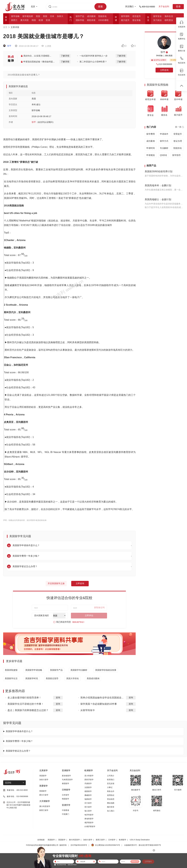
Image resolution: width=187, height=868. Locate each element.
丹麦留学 (88, 784)
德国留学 (88, 791)
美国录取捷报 (11, 670)
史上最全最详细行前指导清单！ (24, 698)
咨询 (58, 698)
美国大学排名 (73, 678)
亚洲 (48, 20)
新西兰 (14, 20)
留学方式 (164, 141)
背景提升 (178, 134)
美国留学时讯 (32, 678)
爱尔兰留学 (44, 795)
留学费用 (151, 134)
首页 (5, 27)
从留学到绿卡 (88, 710)
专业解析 (164, 148)
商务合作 (111, 791)
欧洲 (41, 20)
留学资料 (125, 16)
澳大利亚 (25, 20)
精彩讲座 (91, 20)
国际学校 (80, 20)
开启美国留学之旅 (56, 583)
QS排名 (164, 155)
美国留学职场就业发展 (106, 670)
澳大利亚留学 (45, 806)
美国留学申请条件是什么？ (19, 731)
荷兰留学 (88, 807)
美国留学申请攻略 (34, 670)
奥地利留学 (89, 819)
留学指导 (176, 155)
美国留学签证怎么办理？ (18, 751)
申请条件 (164, 134)
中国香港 (65, 810)
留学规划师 (28, 16)
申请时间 (151, 148)
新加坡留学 (66, 776)
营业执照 (111, 799)
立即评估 (89, 615)
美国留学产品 (56, 670)
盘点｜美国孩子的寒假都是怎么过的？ (28, 710)
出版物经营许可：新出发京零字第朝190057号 (143, 845)
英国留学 (43, 791)
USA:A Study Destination (140, 840)
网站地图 (111, 803)
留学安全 (157, 16)
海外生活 (169, 16)
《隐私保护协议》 (78, 622)
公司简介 (111, 776)
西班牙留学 (89, 780)
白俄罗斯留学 (90, 827)
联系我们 (111, 780)
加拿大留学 (44, 780)
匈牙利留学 (89, 815)
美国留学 (43, 776)
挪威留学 (88, 795)
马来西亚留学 (67, 780)
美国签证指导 (52, 678)
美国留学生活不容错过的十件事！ (26, 704)
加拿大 (60, 16)
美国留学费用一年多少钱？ (19, 741)
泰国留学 (65, 784)
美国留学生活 (11, 678)
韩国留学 (65, 799)
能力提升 (125, 20)
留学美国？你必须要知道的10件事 (99, 704)
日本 (52, 16)
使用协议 (111, 795)
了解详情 (65, 56)
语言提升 (137, 16)
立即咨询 (80, 583)
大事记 (110, 787)
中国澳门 (65, 814)
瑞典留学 (88, 799)
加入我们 (111, 811)
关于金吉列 (164, 6)
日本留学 (65, 795)
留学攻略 (15, 16)
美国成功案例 (93, 678)
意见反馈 (111, 784)
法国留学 (88, 787)
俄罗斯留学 (89, 823)
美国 (45, 16)
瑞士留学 (88, 811)
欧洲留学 (123, 840)
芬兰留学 (88, 803)
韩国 (34, 20)
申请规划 (151, 155)
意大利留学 (89, 776)
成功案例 (91, 16)
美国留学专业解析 (79, 670)
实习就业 (157, 20)
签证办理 (178, 141)
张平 (7, 46)
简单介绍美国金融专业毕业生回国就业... (102, 698)
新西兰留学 (44, 810)
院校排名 (103, 16)
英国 (38, 16)
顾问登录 (111, 807)
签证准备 (137, 20)
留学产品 (80, 16)
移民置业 (169, 20)
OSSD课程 (103, 20)
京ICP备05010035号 (79, 845)
